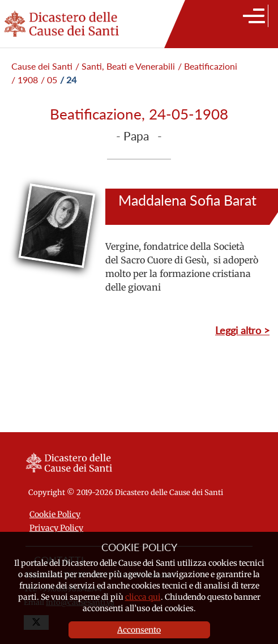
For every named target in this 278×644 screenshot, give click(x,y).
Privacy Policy (56, 528)
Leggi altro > (242, 330)
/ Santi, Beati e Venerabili (125, 66)
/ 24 (68, 80)
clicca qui (143, 597)
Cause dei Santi (42, 66)
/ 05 (49, 80)
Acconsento (139, 630)
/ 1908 (25, 80)
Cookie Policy (55, 514)
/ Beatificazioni (208, 66)
